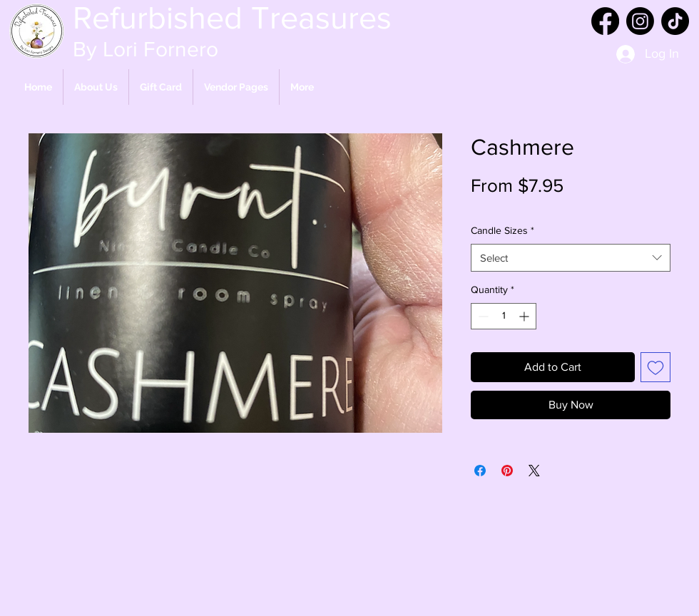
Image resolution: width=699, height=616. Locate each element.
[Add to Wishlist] (655, 367)
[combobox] (571, 258)
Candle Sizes (502, 230)
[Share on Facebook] (480, 471)
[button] (236, 87)
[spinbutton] (504, 316)
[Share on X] (534, 471)
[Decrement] (482, 316)
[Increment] (525, 316)
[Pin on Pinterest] (507, 471)
